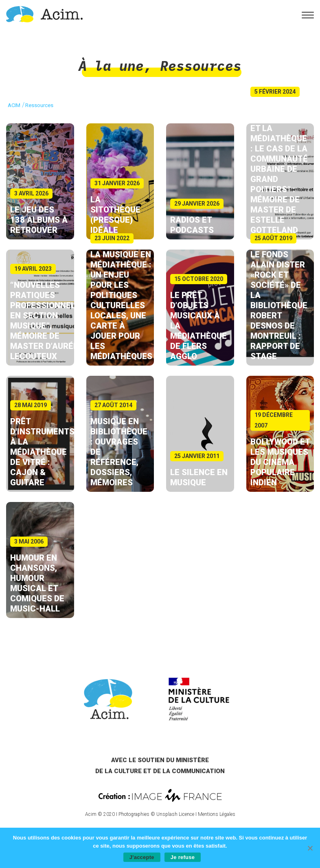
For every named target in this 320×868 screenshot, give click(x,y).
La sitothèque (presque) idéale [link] (115, 215)
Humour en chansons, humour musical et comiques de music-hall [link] (37, 583)
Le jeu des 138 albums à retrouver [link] (39, 220)
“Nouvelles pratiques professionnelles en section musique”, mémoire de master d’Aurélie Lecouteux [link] (50, 321)
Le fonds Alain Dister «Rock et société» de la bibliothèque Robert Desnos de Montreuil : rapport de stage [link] (279, 305)
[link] (44, 14)
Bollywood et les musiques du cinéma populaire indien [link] (280, 462)
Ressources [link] (201, 66)
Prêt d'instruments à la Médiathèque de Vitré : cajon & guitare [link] (42, 452)
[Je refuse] (310, 848)
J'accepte (142, 857)
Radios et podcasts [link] (192, 225)
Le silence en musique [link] (199, 477)
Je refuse (183, 857)
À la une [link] (111, 66)
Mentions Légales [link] (217, 814)
